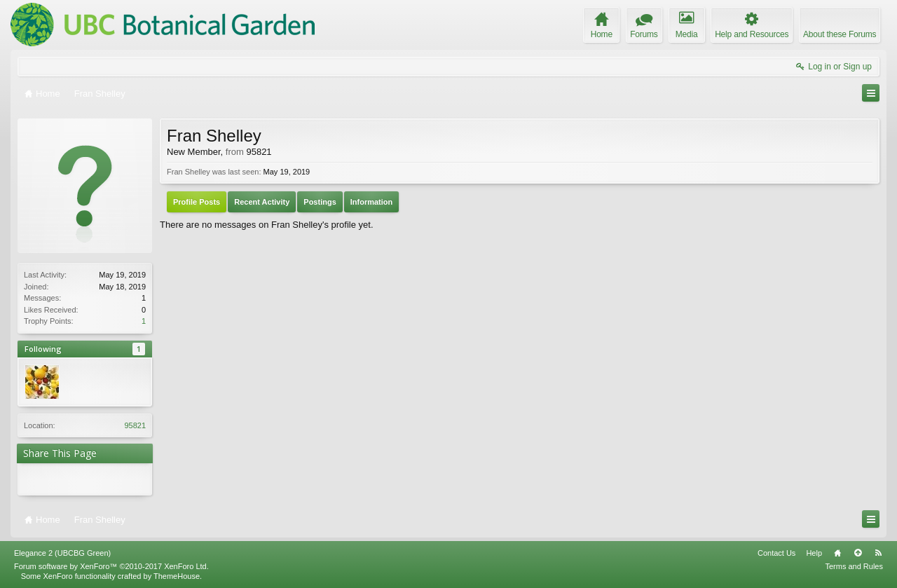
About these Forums (840, 34)
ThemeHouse (177, 576)
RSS (878, 553)
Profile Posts (197, 202)
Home (837, 553)
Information (372, 202)
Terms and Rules (854, 566)
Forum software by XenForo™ (111, 566)
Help (814, 553)
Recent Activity (262, 202)
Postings (320, 202)
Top (858, 553)
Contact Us (776, 553)
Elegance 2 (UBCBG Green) (62, 553)
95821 (135, 425)
